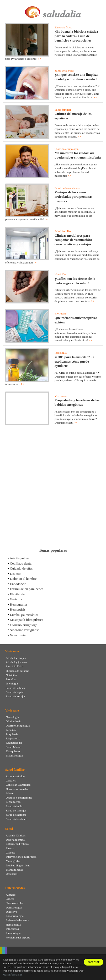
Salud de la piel (15, 692)
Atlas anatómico (15, 776)
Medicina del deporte (18, 937)
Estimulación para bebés (27, 589)
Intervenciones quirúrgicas (21, 857)
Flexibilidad (18, 594)
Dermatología (14, 907)
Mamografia (13, 861)
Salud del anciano (16, 819)
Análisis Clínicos (16, 835)
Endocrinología (15, 916)
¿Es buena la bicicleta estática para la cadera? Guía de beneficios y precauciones (76, 36)
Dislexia (16, 574)
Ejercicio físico (63, 27)
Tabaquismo (13, 751)
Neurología (12, 717)
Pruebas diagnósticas (18, 865)
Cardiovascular (15, 903)
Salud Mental (14, 747)
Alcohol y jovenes (16, 662)
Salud (9, 829)
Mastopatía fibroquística (27, 620)
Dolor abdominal (16, 840)
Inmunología (13, 933)
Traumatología (14, 755)
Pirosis (10, 848)
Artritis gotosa (20, 558)
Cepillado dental (21, 563)
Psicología (61, 353)
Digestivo (11, 912)
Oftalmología (14, 721)
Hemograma (18, 604)
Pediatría (11, 730)
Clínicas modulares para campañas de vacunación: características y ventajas (73, 240)
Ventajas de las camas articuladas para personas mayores (73, 197)
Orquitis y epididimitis (19, 798)
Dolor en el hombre (23, 579)
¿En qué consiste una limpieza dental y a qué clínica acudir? (76, 77)
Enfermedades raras (17, 920)
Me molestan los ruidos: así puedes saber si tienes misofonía (78, 155)
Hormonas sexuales (17, 789)
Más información (12, 974)
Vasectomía (18, 635)
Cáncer (10, 899)
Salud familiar (63, 110)
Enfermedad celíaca (17, 844)
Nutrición (60, 274)
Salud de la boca (64, 70)
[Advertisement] (53, 488)
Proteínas (11, 679)
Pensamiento (13, 802)
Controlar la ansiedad (18, 785)
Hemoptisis (18, 609)
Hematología (13, 925)
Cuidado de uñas (21, 568)
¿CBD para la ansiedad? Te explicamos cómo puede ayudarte (75, 361)
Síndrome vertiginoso (25, 630)
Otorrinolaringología (67, 149)
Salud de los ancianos (67, 188)
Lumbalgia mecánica (24, 615)
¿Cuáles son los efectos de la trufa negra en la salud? (75, 281)
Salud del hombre (16, 815)
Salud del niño (14, 806)
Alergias (11, 895)
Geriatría (16, 599)
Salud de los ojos (16, 696)
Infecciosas (12, 929)
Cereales (11, 780)
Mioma (10, 793)
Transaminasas (14, 870)
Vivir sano (60, 313)
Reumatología (14, 743)
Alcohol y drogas (16, 658)
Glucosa (10, 852)
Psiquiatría (12, 734)
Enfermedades (15, 888)
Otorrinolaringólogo (24, 625)
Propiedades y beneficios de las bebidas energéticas (77, 402)
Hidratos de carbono (17, 671)
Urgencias (12, 874)
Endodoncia (18, 584)
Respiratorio (13, 738)
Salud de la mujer (16, 810)
